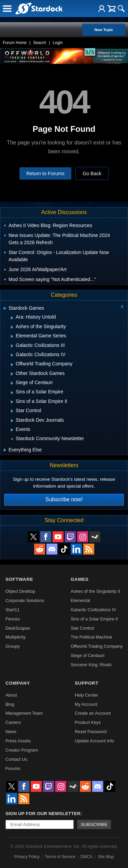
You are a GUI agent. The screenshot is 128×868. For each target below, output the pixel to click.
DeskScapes (18, 628)
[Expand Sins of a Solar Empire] (12, 393)
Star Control (82, 628)
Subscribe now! (64, 499)
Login (58, 43)
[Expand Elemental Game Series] (12, 336)
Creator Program (22, 750)
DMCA (87, 857)
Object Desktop (20, 591)
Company (18, 683)
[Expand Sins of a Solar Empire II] (12, 402)
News (11, 732)
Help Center (86, 695)
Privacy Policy (27, 857)
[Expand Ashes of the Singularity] (12, 327)
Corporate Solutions (25, 600)
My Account (86, 704)
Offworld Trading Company (97, 646)
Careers (13, 722)
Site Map (106, 857)
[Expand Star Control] (12, 411)
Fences (13, 619)
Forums (13, 768)
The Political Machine (91, 637)
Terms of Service (60, 857)
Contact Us (16, 759)
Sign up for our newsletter (43, 814)
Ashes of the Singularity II (95, 591)
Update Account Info (94, 741)
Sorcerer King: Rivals (91, 665)
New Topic (104, 30)
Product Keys (88, 722)
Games (80, 579)
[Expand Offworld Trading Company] (12, 365)
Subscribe (94, 824)
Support (87, 683)
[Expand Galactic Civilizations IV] (12, 355)
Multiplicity (16, 637)
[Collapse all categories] (122, 307)
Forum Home (15, 43)
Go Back (92, 173)
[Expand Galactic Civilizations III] (12, 346)
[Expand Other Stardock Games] (12, 374)
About (11, 695)
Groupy (13, 646)
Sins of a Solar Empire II (94, 619)
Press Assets (18, 741)
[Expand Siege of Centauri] (12, 383)
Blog (10, 704)
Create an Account (93, 713)
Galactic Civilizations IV (93, 610)
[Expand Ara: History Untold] (12, 318)
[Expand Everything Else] (5, 450)
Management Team (24, 713)
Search (40, 43)
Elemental (80, 600)
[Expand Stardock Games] (4, 309)
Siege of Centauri (88, 655)
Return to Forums (45, 173)
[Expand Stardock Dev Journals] (12, 421)
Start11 (12, 610)
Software (19, 579)
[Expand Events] (12, 430)
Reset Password (91, 732)
